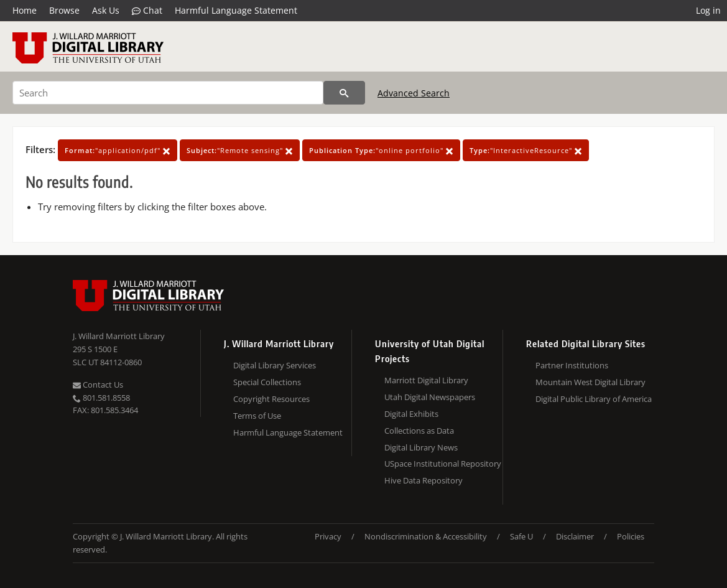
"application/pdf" (118, 150)
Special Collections (267, 382)
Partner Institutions (572, 365)
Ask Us (106, 10)
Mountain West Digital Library (590, 382)
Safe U (521, 536)
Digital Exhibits (411, 414)
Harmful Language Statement (236, 10)
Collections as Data (419, 431)
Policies (631, 536)
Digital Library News (421, 447)
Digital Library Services (275, 365)
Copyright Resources (271, 399)
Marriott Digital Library (426, 380)
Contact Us (98, 385)
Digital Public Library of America (594, 399)
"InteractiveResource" (526, 150)
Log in (708, 10)
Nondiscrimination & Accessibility (426, 536)
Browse (64, 10)
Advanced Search (414, 93)
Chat (147, 11)
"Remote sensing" (240, 150)
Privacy (328, 536)
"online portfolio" (381, 150)
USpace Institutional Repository (443, 464)
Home (25, 10)
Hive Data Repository (424, 480)
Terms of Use (257, 416)
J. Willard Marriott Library (119, 336)
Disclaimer (575, 536)
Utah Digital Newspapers (430, 397)
